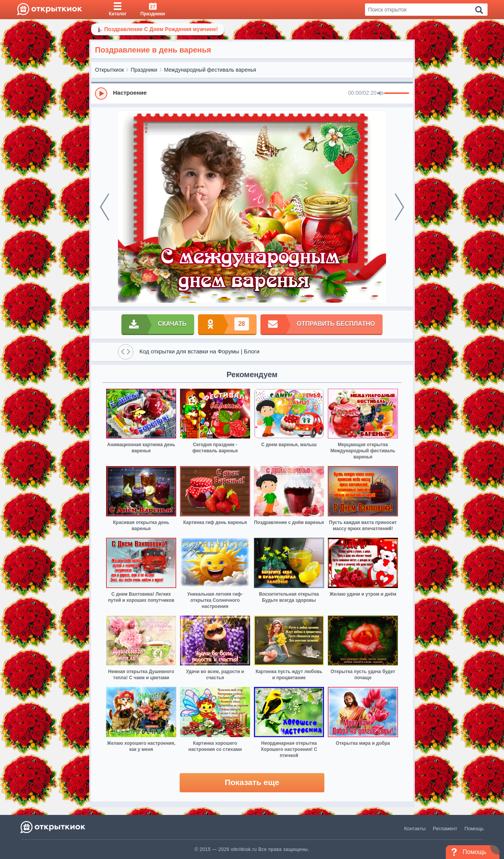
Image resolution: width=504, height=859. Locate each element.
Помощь (474, 829)
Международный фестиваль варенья (210, 70)
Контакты (415, 829)
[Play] (101, 94)
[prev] (105, 207)
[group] (252, 93)
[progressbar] (397, 94)
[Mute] (380, 94)
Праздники (144, 70)
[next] (399, 207)
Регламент (445, 829)
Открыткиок (110, 70)
